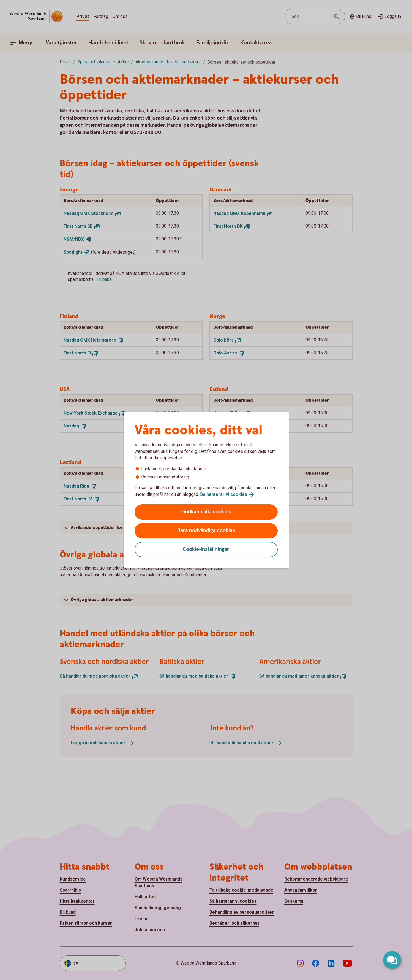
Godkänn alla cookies (206, 512)
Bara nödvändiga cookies (206, 531)
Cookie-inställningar (206, 549)
